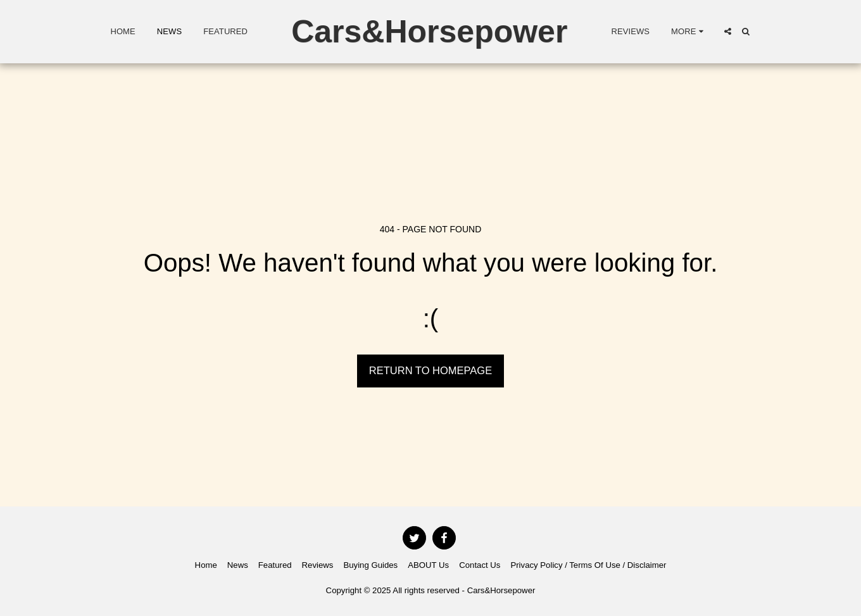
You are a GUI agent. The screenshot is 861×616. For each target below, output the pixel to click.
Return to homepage (430, 370)
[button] (728, 31)
